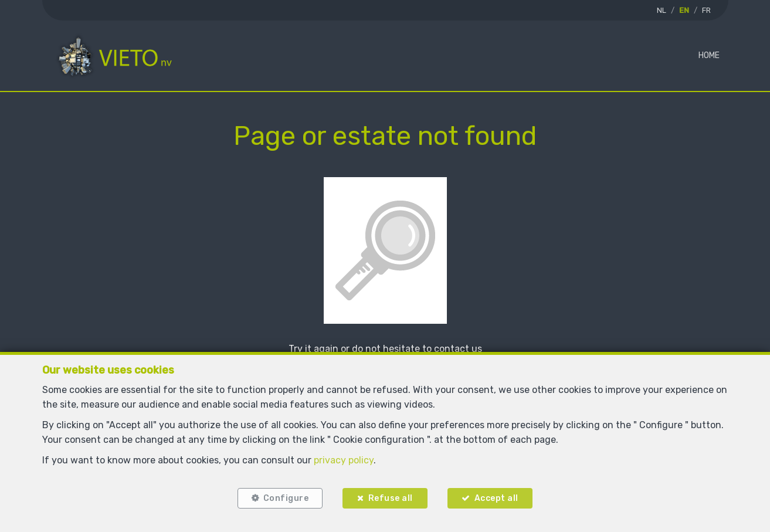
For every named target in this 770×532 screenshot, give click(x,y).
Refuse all (391, 498)
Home (709, 55)
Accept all (496, 498)
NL (662, 10)
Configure (286, 498)
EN (684, 10)
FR (706, 10)
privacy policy (344, 460)
